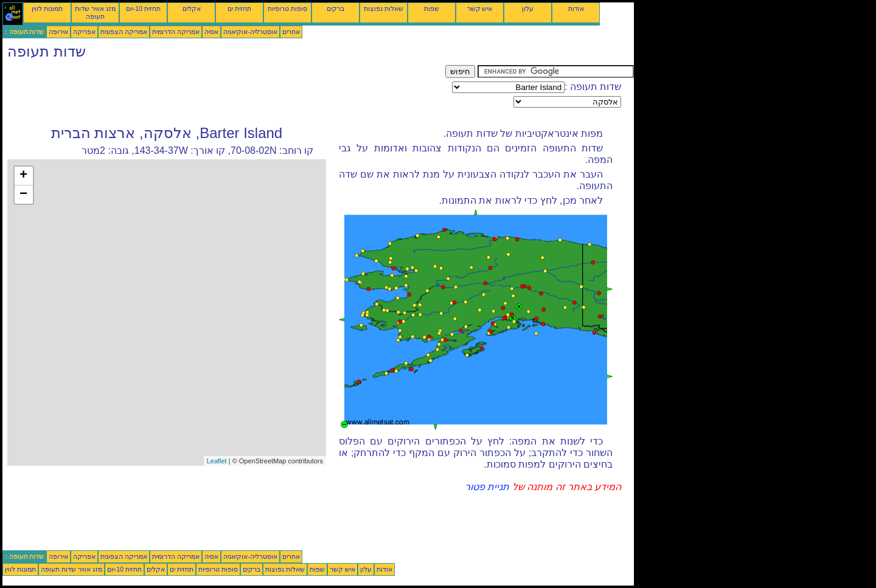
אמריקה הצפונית (124, 32)
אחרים (291, 32)
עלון (528, 9)
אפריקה (84, 32)
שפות (432, 9)
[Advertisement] (224, 92)
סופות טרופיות (287, 9)
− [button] (23, 195)
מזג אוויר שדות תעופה (95, 12)
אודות (576, 9)
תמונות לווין (47, 9)
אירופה (58, 32)
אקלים (192, 9)
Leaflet (217, 461)
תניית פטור (487, 487)
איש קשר (480, 9)
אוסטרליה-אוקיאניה (250, 32)
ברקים (335, 9)
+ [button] (23, 176)
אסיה (211, 32)
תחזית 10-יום (143, 9)
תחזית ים (239, 9)
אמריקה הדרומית (176, 32)
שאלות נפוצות (384, 9)
